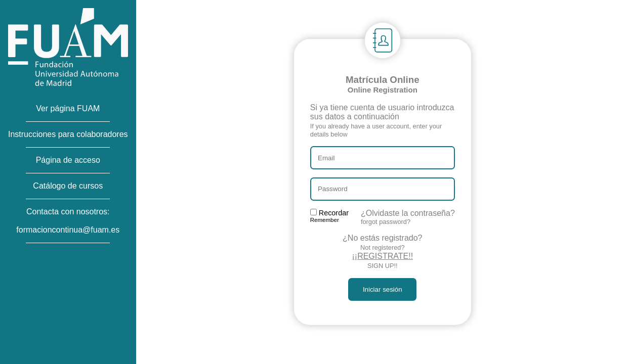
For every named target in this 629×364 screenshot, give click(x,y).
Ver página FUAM (68, 108)
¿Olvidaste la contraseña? (408, 217)
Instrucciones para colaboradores (68, 134)
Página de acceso (68, 160)
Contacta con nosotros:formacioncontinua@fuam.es (68, 221)
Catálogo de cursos (68, 186)
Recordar (329, 216)
